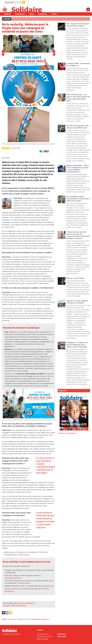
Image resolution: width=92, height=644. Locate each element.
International (20, 14)
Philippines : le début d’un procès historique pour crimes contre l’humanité (77, 345)
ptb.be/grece (10, 591)
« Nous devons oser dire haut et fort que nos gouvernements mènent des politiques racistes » (78, 235)
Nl (88, 10)
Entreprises (43, 14)
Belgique (7, 14)
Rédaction (62, 634)
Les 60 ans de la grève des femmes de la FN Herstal (78, 127)
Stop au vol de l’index (75, 278)
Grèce (6, 148)
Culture (54, 14)
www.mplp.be (24, 555)
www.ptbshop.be (47, 586)
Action (32, 14)
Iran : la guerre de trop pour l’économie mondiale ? (78, 25)
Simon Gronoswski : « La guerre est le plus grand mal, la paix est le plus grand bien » (78, 98)
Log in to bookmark (3, 613)
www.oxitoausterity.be (13, 578)
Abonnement (21, 605)
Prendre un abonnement (67, 433)
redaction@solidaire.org (40, 619)
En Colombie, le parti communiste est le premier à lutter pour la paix (78, 199)
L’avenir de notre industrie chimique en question (77, 302)
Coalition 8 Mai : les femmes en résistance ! (78, 65)
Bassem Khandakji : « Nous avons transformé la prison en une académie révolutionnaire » (78, 169)
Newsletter (62, 636)
